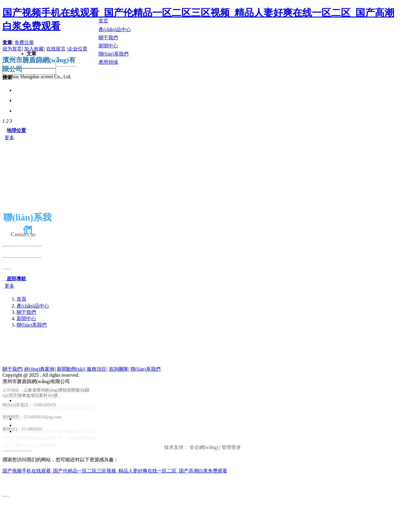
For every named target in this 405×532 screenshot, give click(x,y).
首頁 (21, 299)
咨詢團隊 (118, 369)
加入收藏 (34, 49)
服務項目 (96, 369)
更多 (9, 138)
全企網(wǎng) (204, 447)
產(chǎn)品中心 (33, 306)
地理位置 (16, 130)
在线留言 (56, 49)
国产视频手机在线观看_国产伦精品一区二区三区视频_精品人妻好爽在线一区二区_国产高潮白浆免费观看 (115, 471)
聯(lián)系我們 (32, 325)
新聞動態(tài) (71, 369)
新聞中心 (26, 319)
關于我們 (26, 312)
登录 (7, 42)
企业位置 (78, 49)
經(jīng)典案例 (39, 369)
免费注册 (24, 42)
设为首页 (12, 49)
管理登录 (231, 447)
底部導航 (16, 279)
